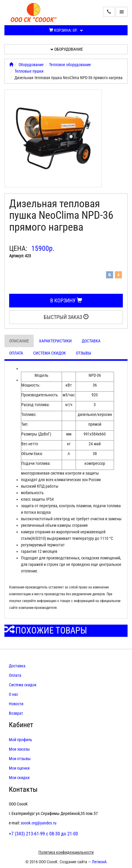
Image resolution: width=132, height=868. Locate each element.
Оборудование (67, 49)
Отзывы (84, 353)
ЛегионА (99, 862)
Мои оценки (19, 768)
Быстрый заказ (66, 317)
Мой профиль (21, 740)
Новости (16, 704)
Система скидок (49, 353)
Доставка (91, 341)
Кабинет (21, 725)
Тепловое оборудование (70, 65)
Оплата (16, 353)
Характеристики (55, 341)
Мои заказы (19, 749)
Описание (19, 341)
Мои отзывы (20, 759)
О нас (13, 694)
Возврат (16, 713)
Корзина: (66, 30)
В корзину (66, 300)
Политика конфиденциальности (66, 852)
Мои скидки (19, 778)
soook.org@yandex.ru (39, 823)
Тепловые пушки (29, 71)
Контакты (23, 789)
